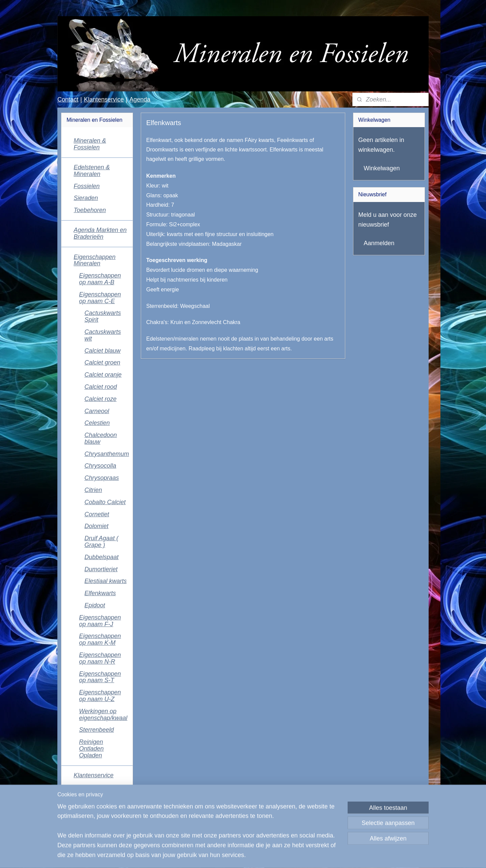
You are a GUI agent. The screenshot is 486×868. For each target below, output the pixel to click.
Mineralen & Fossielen (90, 144)
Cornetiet (97, 514)
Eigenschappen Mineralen (94, 260)
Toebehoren (90, 210)
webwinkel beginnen (264, 856)
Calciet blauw (102, 351)
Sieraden (86, 198)
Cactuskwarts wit (103, 335)
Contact (68, 99)
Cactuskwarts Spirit (103, 316)
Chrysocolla (100, 466)
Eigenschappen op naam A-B (100, 279)
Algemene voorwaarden (91, 803)
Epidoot (95, 605)
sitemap (230, 856)
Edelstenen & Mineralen (92, 171)
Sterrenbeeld (96, 730)
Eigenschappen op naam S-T (100, 677)
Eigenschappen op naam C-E (100, 298)
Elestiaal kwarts (105, 581)
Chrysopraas (102, 478)
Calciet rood (101, 387)
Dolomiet (96, 526)
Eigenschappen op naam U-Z (100, 696)
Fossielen (87, 186)
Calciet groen (102, 363)
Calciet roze (100, 399)
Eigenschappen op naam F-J (100, 621)
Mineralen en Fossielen (90, 831)
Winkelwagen (382, 168)
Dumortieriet (101, 569)
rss (242, 856)
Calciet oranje (103, 375)
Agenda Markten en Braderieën (100, 233)
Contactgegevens (97, 787)
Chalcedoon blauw (101, 438)
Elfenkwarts (100, 593)
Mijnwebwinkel (316, 856)
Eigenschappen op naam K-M (100, 639)
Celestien (97, 423)
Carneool (97, 411)
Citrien (93, 490)
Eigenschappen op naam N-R (100, 658)
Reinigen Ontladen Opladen (91, 749)
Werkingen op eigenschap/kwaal (103, 715)
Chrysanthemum (107, 454)
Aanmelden (379, 243)
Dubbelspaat (101, 557)
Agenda (140, 99)
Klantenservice (104, 99)
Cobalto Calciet (105, 502)
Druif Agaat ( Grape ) (101, 542)
